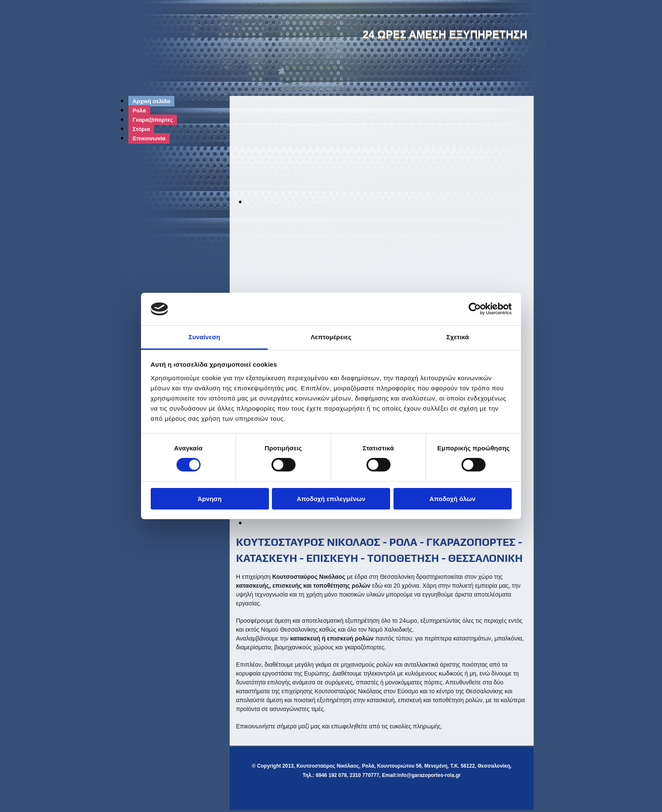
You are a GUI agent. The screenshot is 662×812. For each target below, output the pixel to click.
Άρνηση (210, 499)
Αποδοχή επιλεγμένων (331, 499)
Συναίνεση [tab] (204, 337)
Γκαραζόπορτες (153, 120)
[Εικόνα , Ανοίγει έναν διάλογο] (399, 202)
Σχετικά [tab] (457, 337)
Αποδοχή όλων (452, 499)
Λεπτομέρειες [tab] (331, 337)
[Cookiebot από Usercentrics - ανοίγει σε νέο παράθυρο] (475, 309)
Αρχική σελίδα (151, 101)
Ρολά (139, 110)
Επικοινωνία (149, 138)
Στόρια (141, 129)
